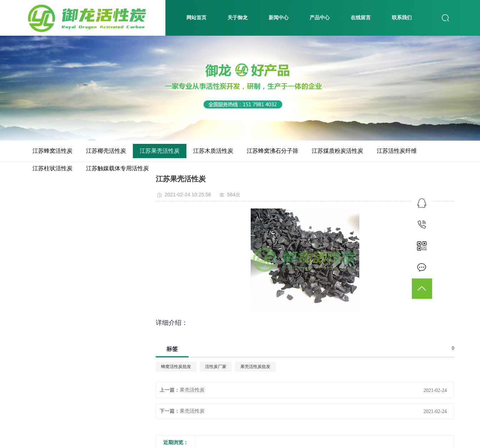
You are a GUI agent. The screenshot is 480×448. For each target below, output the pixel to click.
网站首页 (196, 18)
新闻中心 (279, 18)
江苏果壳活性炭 (160, 151)
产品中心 (320, 18)
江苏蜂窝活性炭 (52, 151)
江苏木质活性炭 (213, 151)
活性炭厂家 (216, 367)
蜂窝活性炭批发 (176, 367)
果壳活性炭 (192, 390)
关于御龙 (237, 18)
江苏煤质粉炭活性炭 (337, 151)
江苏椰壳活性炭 (106, 151)
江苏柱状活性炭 (52, 168)
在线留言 (361, 18)
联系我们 (402, 18)
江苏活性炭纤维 (397, 151)
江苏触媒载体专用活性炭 (117, 168)
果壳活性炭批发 (255, 367)
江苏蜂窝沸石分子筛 (272, 151)
